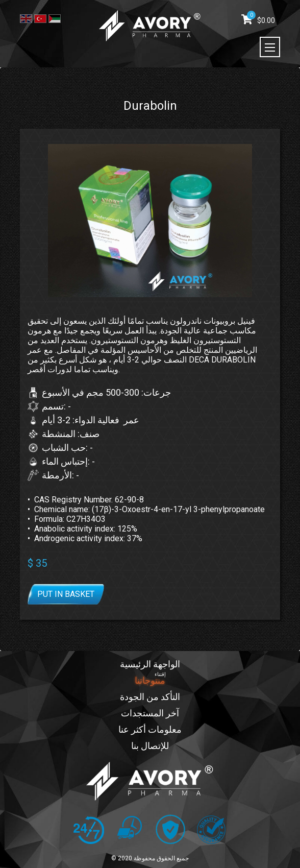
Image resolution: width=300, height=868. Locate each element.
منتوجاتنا (150, 680)
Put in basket (66, 594)
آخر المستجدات (150, 713)
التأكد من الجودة (150, 697)
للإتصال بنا (150, 746)
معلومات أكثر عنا (150, 729)
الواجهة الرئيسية (150, 664)
